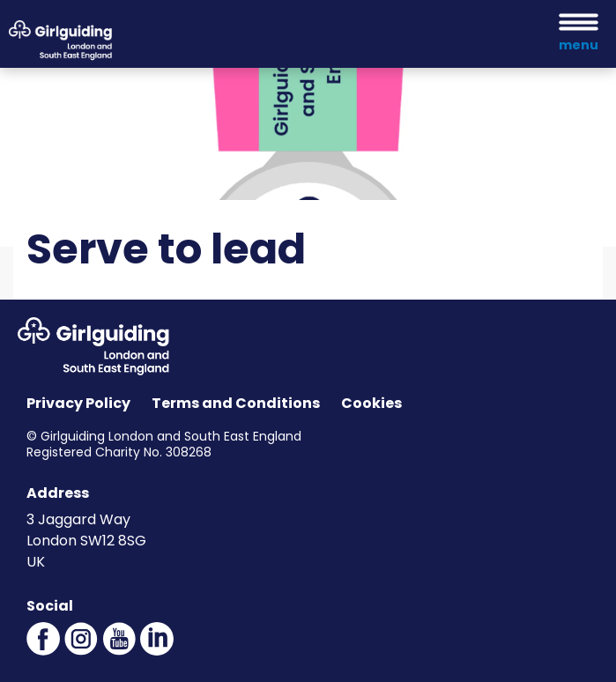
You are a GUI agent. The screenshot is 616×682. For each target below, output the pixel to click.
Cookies (371, 403)
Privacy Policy (78, 403)
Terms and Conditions (236, 403)
